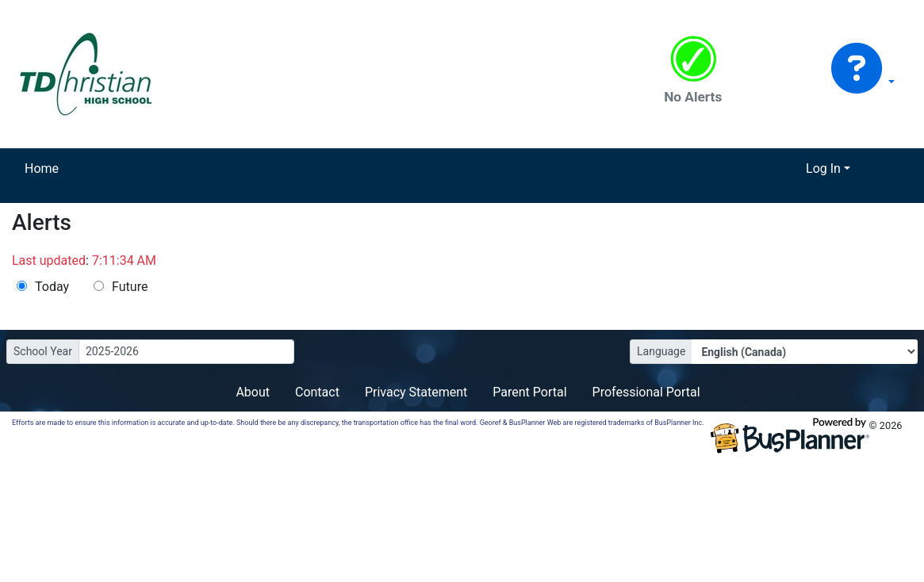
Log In (823, 168)
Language (661, 351)
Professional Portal (646, 392)
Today (52, 287)
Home (42, 168)
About (253, 392)
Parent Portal (529, 392)
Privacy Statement (416, 392)
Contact (317, 392)
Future (130, 287)
